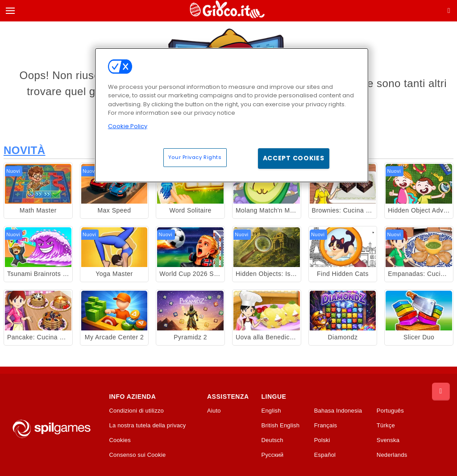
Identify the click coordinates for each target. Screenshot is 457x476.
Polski (322, 440)
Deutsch (272, 440)
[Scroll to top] (441, 392)
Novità (25, 150)
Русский (273, 455)
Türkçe (386, 426)
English (271, 411)
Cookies (120, 440)
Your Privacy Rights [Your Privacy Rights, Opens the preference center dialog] (195, 157)
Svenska (388, 440)
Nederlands (392, 455)
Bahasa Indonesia (338, 411)
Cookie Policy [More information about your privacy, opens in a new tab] (128, 126)
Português (390, 411)
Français (326, 426)
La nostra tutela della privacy (147, 426)
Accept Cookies (294, 158)
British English (281, 426)
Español (325, 455)
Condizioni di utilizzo (136, 411)
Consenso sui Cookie (137, 455)
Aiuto (214, 411)
